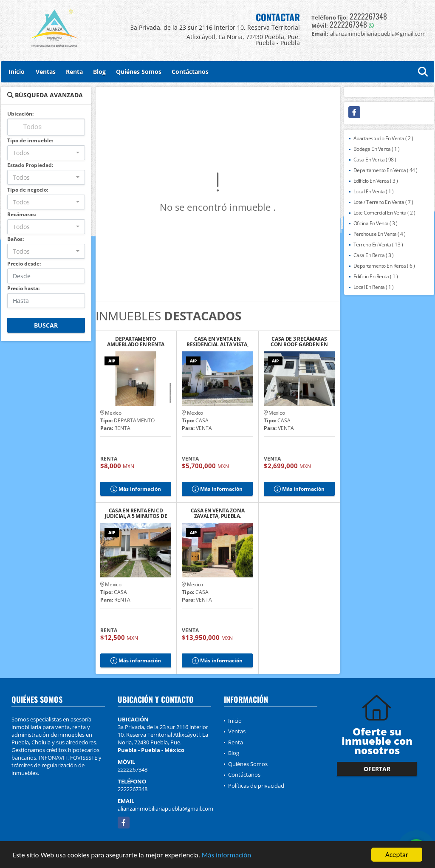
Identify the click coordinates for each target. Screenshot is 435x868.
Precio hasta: (23, 288)
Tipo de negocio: (28, 190)
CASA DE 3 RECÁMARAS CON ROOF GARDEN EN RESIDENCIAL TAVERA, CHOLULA (299, 342)
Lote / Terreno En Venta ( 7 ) (383, 202)
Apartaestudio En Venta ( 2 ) (383, 138)
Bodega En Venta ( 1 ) (377, 149)
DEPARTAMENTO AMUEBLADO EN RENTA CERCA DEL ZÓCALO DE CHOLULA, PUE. (136, 342)
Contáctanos (190, 72)
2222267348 (368, 16)
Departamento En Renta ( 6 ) (384, 266)
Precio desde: (24, 264)
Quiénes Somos (139, 72)
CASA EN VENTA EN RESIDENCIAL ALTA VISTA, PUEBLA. (217, 342)
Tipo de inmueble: (30, 140)
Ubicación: (20, 114)
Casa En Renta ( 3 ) (374, 255)
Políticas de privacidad (256, 786)
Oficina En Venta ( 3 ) (376, 223)
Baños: (16, 239)
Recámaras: (22, 214)
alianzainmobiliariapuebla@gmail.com (165, 809)
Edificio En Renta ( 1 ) (376, 276)
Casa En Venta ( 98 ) (375, 160)
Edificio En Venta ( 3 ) (376, 181)
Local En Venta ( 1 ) (374, 191)
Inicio (17, 72)
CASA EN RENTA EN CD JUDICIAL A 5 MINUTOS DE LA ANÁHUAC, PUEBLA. (136, 513)
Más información (226, 856)
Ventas (46, 72)
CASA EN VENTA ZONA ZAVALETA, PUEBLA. (218, 513)
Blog (99, 72)
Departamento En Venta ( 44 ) (386, 170)
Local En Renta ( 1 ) (374, 287)
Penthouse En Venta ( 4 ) (380, 234)
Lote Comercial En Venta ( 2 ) (384, 213)
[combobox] (46, 153)
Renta (74, 72)
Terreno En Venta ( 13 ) (378, 245)
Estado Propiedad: (30, 165)
